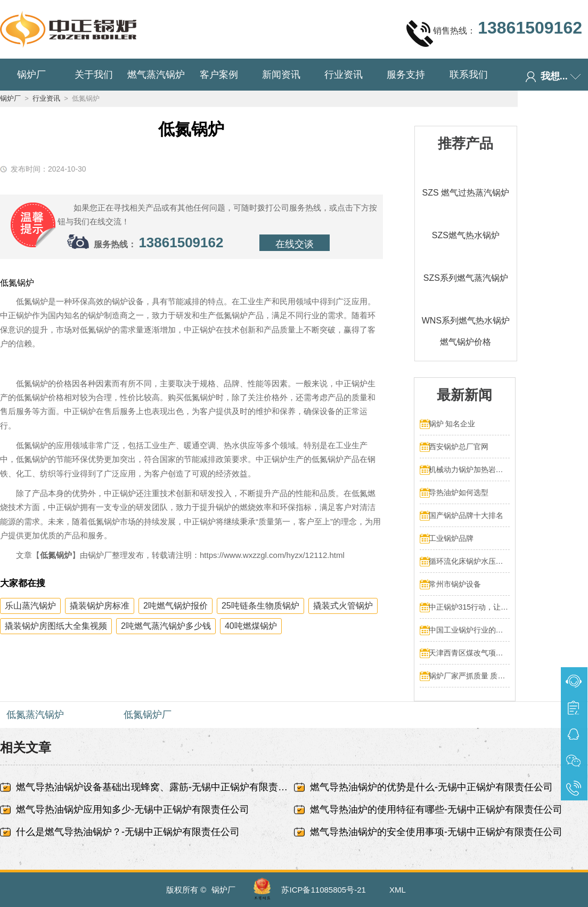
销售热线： (494, 33)
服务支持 (406, 75)
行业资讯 (344, 75)
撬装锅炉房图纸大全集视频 (56, 626)
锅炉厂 (31, 75)
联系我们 (469, 75)
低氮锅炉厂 (148, 715)
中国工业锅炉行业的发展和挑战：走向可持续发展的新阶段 (469, 630)
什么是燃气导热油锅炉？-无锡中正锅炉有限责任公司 (128, 832)
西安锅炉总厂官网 (459, 447)
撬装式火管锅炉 (343, 606)
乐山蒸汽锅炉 (30, 606)
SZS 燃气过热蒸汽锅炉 (466, 193)
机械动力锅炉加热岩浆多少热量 (469, 469)
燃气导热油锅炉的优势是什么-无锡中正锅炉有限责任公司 (431, 787)
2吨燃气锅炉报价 (175, 606)
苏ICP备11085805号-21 (323, 890)
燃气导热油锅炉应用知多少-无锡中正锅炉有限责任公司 (133, 809)
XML (398, 890)
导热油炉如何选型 (459, 492)
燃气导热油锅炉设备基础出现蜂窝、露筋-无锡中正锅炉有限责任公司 (155, 787)
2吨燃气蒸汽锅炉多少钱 (166, 626)
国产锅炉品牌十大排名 (466, 515)
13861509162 (181, 242)
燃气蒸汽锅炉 (156, 75)
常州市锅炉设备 (455, 584)
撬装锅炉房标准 (100, 606)
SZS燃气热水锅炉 (466, 235)
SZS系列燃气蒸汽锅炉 (466, 278)
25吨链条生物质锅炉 (260, 606)
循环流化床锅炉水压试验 (469, 561)
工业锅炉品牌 (451, 538)
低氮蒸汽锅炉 (35, 715)
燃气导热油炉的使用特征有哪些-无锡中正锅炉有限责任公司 (436, 809)
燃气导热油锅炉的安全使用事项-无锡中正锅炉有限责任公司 (436, 832)
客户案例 (219, 75)
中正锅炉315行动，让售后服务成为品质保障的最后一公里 (469, 607)
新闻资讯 (281, 75)
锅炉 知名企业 (452, 424)
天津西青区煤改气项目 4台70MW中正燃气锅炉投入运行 (469, 653)
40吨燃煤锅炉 (251, 626)
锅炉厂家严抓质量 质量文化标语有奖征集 (469, 676)
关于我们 (94, 75)
